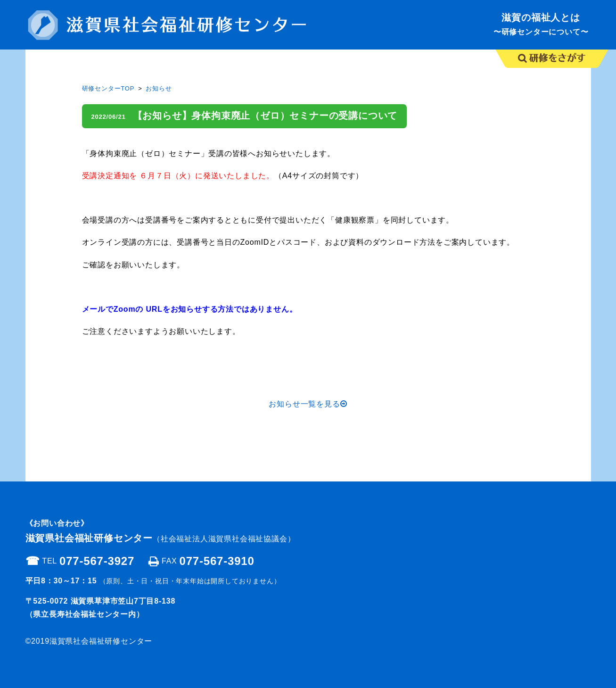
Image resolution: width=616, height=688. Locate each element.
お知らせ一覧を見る (308, 404)
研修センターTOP (108, 88)
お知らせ (159, 88)
